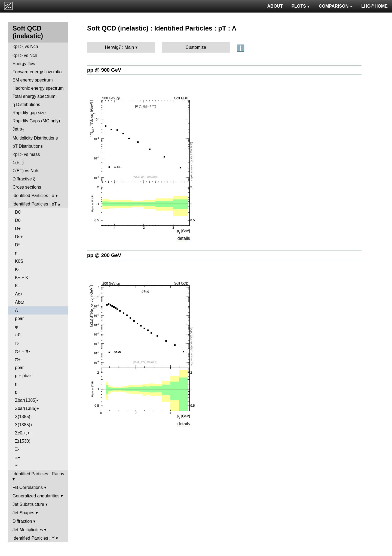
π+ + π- (22, 351)
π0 (18, 335)
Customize (196, 47)
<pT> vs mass (26, 154)
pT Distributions (28, 146)
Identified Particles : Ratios (38, 474)
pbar (19, 318)
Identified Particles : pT (35, 204)
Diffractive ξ (24, 179)
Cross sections (27, 187)
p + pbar (23, 376)
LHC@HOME (375, 6)
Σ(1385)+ (24, 425)
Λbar (20, 302)
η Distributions (26, 105)
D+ (18, 229)
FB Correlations (28, 487)
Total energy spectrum (34, 96)
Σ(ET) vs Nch (25, 171)
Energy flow (24, 64)
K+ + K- (22, 278)
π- (17, 343)
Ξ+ (18, 457)
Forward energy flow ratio (37, 72)
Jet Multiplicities (28, 530)
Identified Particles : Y (33, 538)
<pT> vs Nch (25, 47)
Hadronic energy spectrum (38, 88)
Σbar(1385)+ (27, 408)
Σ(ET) (18, 163)
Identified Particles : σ (33, 196)
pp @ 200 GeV (104, 255)
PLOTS (301, 6)
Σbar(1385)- (27, 400)
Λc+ (19, 294)
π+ (18, 359)
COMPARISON (336, 6)
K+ (18, 286)
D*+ (19, 245)
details (184, 238)
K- (17, 269)
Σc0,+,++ (24, 433)
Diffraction (22, 521)
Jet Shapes (23, 513)
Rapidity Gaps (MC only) (36, 121)
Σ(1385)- (23, 417)
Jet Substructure (28, 504)
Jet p (18, 130)
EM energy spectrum (33, 80)
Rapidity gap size (29, 113)
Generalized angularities (36, 496)
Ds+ (19, 237)
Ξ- (17, 449)
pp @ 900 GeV (104, 70)
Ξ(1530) (23, 441)
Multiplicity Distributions (35, 138)
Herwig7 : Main (119, 47)
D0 (18, 212)
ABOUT (275, 6)
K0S (19, 261)
